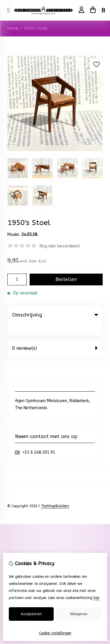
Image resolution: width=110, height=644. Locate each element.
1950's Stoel (36, 28)
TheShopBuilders (55, 494)
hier (97, 598)
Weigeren (79, 614)
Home (13, 28)
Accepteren (31, 614)
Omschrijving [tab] (55, 315)
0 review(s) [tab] (55, 336)
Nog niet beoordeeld (60, 246)
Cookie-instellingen (55, 633)
